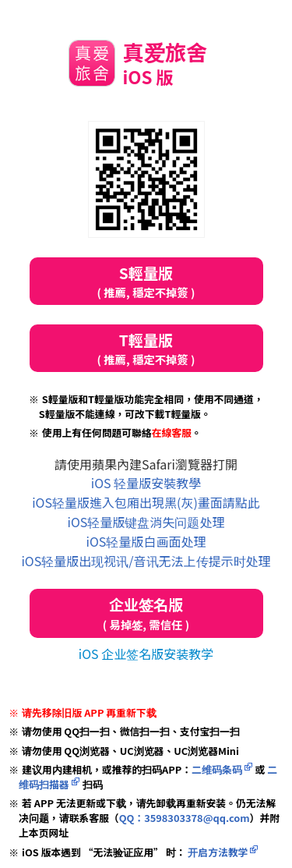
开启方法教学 (216, 852)
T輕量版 (146, 348)
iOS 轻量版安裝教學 (146, 483)
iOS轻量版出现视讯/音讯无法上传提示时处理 (146, 561)
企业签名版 (146, 613)
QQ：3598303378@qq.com (185, 818)
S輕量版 (146, 281)
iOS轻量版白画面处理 (146, 541)
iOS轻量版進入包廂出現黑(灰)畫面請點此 (146, 502)
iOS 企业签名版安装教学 (146, 654)
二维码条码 (217, 769)
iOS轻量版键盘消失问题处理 (146, 522)
